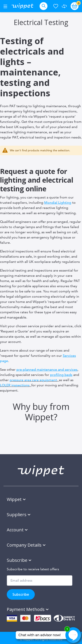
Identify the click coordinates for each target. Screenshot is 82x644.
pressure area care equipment (33, 380)
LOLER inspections (15, 385)
